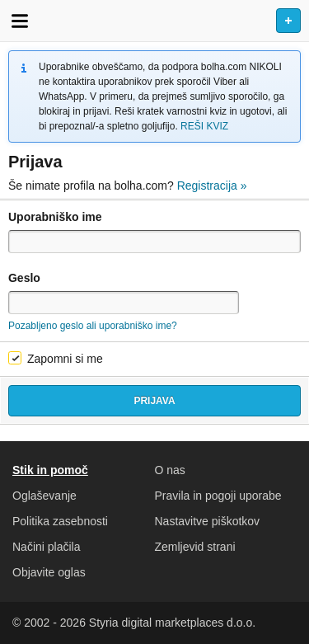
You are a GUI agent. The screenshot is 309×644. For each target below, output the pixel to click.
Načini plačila (46, 547)
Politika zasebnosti (60, 521)
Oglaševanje (44, 496)
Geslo (24, 278)
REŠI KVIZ (204, 126)
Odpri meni (20, 21)
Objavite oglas (49, 572)
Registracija (212, 186)
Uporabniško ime (55, 217)
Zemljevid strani (195, 547)
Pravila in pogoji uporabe (218, 496)
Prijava (154, 401)
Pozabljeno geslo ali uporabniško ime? (93, 326)
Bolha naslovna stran (154, 21)
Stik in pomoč (50, 470)
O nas (170, 470)
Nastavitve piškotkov (208, 521)
